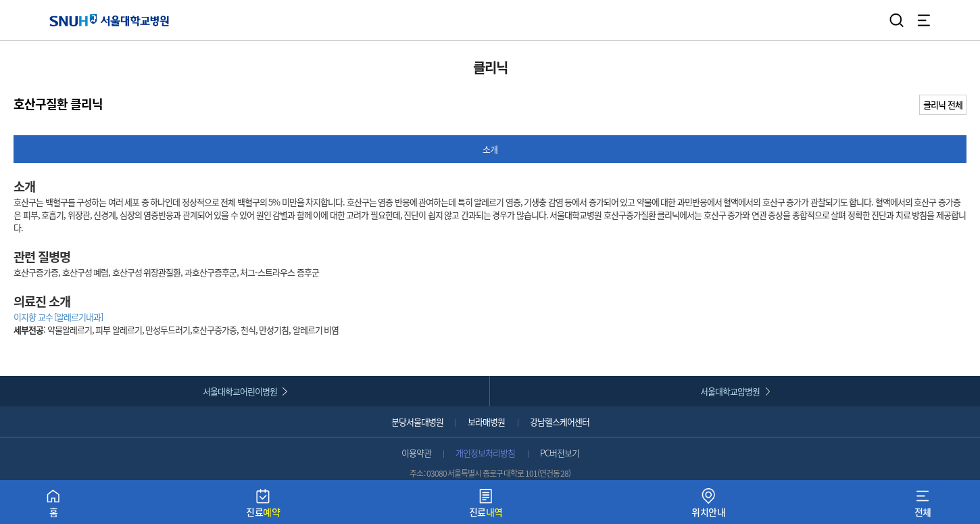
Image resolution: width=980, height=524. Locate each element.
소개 (490, 149)
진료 (263, 506)
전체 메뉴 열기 (924, 20)
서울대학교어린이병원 (240, 391)
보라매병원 (486, 422)
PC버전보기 (560, 453)
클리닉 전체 (943, 104)
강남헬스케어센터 (560, 422)
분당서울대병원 (417, 422)
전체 (923, 506)
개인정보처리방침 (485, 453)
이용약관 (416, 453)
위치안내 (708, 506)
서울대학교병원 (109, 20)
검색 (897, 20)
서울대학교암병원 (730, 391)
